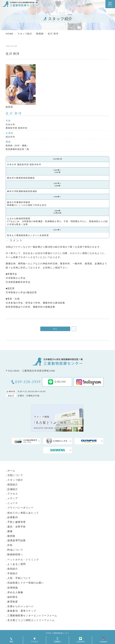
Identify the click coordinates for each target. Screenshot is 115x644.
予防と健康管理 (17, 522)
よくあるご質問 (17, 564)
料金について (15, 550)
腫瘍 (10, 531)
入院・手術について (19, 578)
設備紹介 (13, 489)
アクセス (13, 494)
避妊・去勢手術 (17, 527)
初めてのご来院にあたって (23, 513)
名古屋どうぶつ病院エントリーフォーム (31, 620)
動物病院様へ (15, 554)
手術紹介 (13, 573)
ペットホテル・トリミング (23, 560)
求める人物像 (15, 592)
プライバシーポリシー (20, 508)
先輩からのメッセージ (20, 606)
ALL (55, 329)
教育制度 (13, 602)
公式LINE (57, 382)
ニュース (13, 503)
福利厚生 (13, 597)
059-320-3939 (28, 382)
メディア (13, 498)
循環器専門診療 (17, 540)
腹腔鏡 (11, 536)
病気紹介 (13, 569)
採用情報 (13, 588)
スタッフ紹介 (15, 480)
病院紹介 (13, 485)
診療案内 (13, 517)
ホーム (11, 471)
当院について (15, 475)
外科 (10, 545)
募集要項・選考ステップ (22, 611)
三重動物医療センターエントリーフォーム (32, 616)
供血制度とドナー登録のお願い (26, 583)
